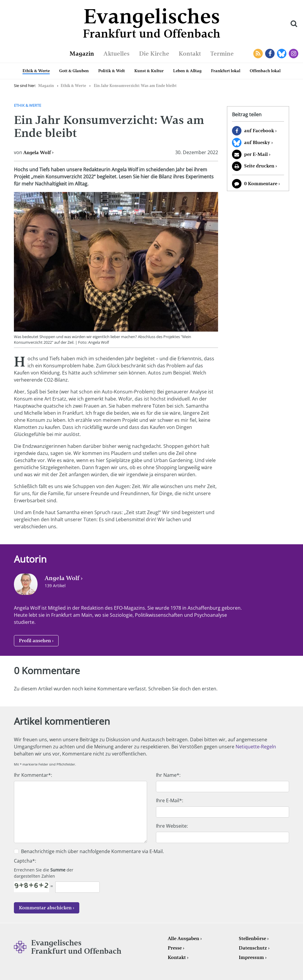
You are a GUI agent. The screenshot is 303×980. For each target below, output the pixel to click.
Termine (222, 54)
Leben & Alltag (187, 71)
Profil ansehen (35, 641)
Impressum (251, 957)
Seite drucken (259, 166)
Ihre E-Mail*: (170, 800)
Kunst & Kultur (149, 71)
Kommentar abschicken (45, 908)
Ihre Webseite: (172, 826)
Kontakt (190, 54)
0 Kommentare (261, 184)
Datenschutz (253, 948)
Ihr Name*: (168, 775)
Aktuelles (117, 54)
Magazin (82, 54)
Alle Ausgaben (183, 938)
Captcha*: (25, 861)
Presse (175, 948)
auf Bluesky (257, 142)
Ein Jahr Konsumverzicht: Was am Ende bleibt (135, 86)
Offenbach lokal (265, 71)
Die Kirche (154, 54)
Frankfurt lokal (226, 71)
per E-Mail (256, 154)
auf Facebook (259, 131)
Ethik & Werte (36, 71)
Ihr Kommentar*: (33, 775)
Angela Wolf (37, 152)
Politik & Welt (112, 71)
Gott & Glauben (74, 71)
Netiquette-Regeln (256, 747)
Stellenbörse (252, 938)
